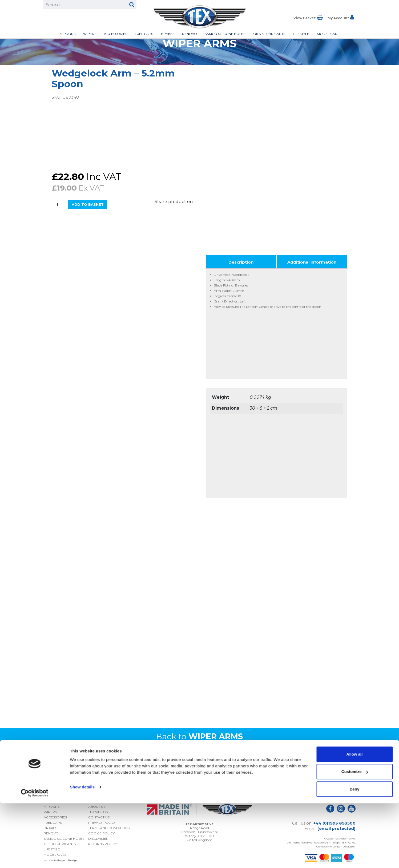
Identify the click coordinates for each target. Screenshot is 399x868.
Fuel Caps (144, 34)
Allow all (355, 819)
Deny (355, 854)
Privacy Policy (321, 777)
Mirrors (68, 34)
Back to (200, 735)
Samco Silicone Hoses (225, 34)
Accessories (116, 34)
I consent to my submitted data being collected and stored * (307, 768)
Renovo (190, 34)
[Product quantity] (59, 205)
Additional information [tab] (312, 260)
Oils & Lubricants (269, 34)
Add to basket (88, 204)
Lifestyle (301, 34)
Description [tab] (241, 260)
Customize (355, 836)
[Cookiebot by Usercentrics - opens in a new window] (35, 858)
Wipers (90, 34)
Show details (82, 852)
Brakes (168, 34)
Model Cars (328, 34)
